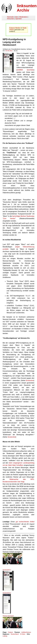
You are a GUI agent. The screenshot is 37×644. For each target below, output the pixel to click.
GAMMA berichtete (25, 70)
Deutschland (15, 634)
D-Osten (23, 634)
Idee (17, 17)
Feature (10, 632)
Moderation (23, 17)
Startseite (10, 17)
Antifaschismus (26, 632)
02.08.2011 (9, 51)
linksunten (11, 19)
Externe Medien (15, 28)
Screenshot (30, 380)
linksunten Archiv (27, 8)
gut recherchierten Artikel (25, 522)
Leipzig (5, 636)
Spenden (19, 19)
